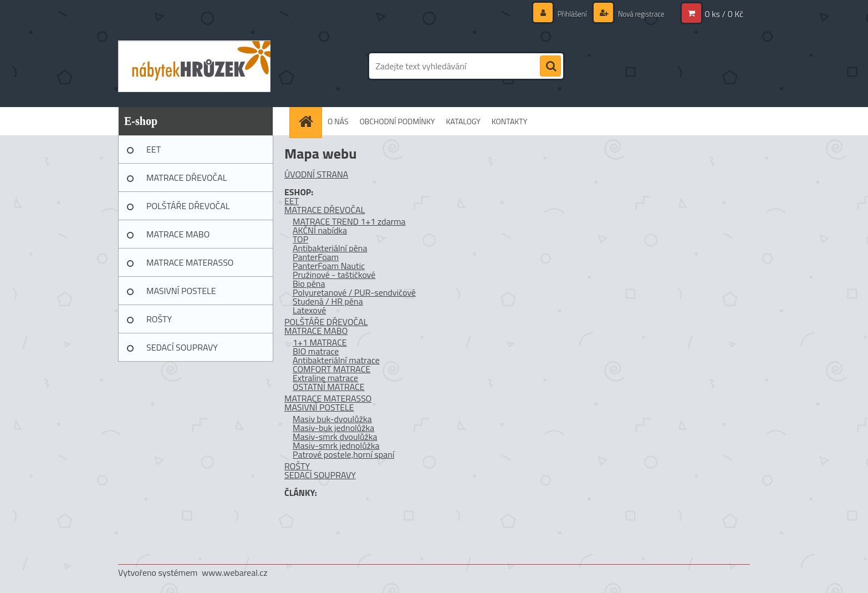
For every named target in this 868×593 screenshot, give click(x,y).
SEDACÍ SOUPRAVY (182, 347)
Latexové (309, 310)
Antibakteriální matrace (336, 360)
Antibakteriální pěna (330, 248)
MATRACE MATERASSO (190, 262)
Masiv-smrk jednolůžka (336, 445)
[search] (550, 67)
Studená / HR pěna (328, 301)
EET (154, 149)
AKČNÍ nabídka (320, 230)
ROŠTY (159, 319)
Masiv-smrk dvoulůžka (335, 437)
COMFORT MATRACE (331, 369)
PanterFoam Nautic (329, 266)
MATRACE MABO (178, 234)
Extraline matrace (325, 378)
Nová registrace (638, 14)
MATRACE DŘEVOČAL (187, 178)
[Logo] (194, 66)
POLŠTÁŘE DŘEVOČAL (188, 206)
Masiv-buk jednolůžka (333, 428)
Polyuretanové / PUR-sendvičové (354, 292)
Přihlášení (566, 14)
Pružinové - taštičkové (334, 275)
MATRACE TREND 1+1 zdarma (349, 221)
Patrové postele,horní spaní (343, 454)
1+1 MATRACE (320, 342)
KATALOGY (463, 121)
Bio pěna (309, 283)
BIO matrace (316, 351)
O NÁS (338, 121)
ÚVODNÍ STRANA (316, 174)
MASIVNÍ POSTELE (181, 291)
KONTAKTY (509, 121)
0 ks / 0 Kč (724, 14)
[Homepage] (309, 121)
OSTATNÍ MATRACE (329, 387)
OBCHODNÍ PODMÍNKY (397, 121)
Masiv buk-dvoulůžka (332, 419)
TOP (300, 239)
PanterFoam (316, 257)
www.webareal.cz (235, 572)
